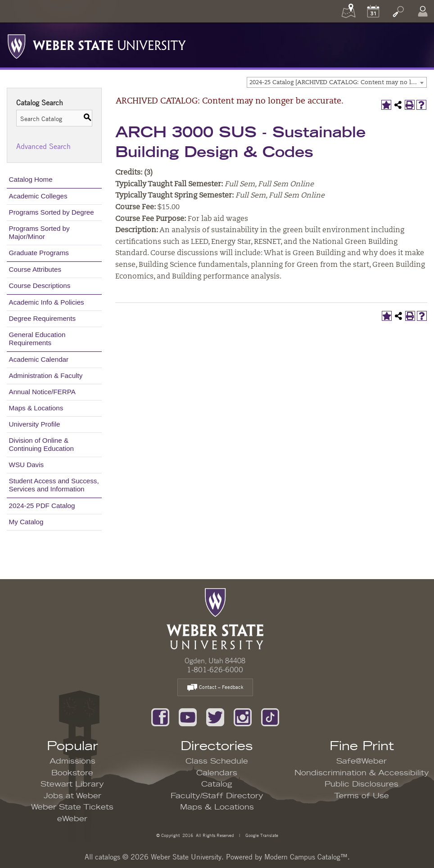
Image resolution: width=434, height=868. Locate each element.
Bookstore (72, 773)
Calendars (217, 773)
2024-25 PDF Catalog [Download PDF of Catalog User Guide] (42, 506)
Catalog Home (31, 179)
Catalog (217, 784)
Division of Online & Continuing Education (41, 444)
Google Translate (261, 835)
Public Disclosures (362, 784)
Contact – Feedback (215, 688)
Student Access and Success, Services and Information (54, 485)
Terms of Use (362, 796)
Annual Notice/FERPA (42, 392)
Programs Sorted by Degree (52, 212)
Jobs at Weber (72, 796)
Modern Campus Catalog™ (306, 857)
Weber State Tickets (72, 807)
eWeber (72, 819)
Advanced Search (43, 146)
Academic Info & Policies (47, 302)
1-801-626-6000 (215, 670)
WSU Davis (27, 465)
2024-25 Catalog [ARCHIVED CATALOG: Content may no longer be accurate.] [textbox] (338, 83)
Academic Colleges (38, 196)
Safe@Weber (362, 761)
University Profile (35, 424)
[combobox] (337, 82)
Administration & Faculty (46, 376)
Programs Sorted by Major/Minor (39, 232)
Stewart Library (72, 784)
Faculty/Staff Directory (217, 796)
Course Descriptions (40, 286)
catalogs (108, 857)
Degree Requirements (43, 318)
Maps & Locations (36, 408)
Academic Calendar (39, 359)
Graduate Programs (39, 253)
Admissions (72, 761)
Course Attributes (35, 269)
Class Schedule (217, 761)
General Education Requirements (37, 339)
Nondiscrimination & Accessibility (362, 773)
